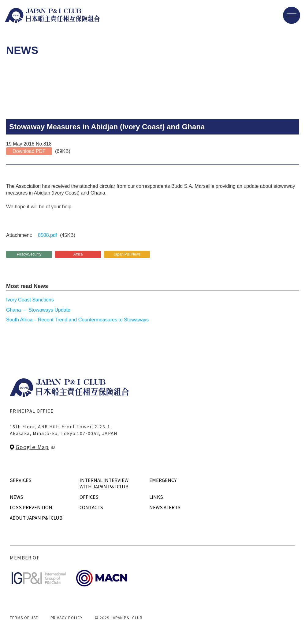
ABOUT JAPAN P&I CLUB (36, 518)
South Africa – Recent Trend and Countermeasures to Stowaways (77, 320)
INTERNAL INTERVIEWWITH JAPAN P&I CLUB (104, 483)
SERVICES (21, 480)
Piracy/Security (29, 254)
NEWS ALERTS (165, 507)
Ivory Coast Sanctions (30, 300)
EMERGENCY (163, 480)
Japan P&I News (127, 254)
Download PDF (29, 151)
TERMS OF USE (24, 617)
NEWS (17, 497)
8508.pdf (47, 235)
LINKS (156, 497)
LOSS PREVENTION (31, 507)
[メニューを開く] (292, 15)
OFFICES (89, 497)
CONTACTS (91, 507)
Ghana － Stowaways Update (38, 310)
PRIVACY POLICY (67, 617)
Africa (78, 254)
